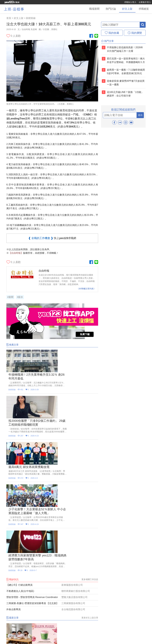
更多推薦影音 (92, 596)
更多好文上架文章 (90, 507)
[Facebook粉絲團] (91, 36)
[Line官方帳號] (96, 36)
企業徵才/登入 (145, 2)
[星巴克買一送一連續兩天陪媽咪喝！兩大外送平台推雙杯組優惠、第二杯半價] (21, 531)
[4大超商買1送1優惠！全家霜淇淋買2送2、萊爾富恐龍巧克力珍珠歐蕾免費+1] (52, 531)
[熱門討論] (102, 9)
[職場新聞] (81, 9)
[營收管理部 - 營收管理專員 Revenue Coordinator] (52, 486)
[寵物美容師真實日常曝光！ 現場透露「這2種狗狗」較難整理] (84, 531)
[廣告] (52, 338)
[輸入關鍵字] (120, 25)
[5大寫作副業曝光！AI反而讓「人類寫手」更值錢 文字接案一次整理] (21, 570)
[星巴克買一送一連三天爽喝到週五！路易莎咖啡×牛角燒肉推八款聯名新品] (84, 570)
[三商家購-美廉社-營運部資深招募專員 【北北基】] (52, 493)
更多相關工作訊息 (90, 469)
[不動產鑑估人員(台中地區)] (52, 480)
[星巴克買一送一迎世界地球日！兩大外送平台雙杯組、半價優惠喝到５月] (52, 570)
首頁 (9, 18)
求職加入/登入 (130, 2)
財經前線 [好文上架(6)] (31, 18)
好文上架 (19, 18)
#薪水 (20, 297)
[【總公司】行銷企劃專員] (52, 474)
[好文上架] (122, 9)
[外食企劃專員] (52, 499)
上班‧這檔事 (14, 9)
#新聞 (10, 297)
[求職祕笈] (142, 9)
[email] (120, 115)
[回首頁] (12, 2)
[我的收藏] (112, 33)
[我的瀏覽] (135, 33)
